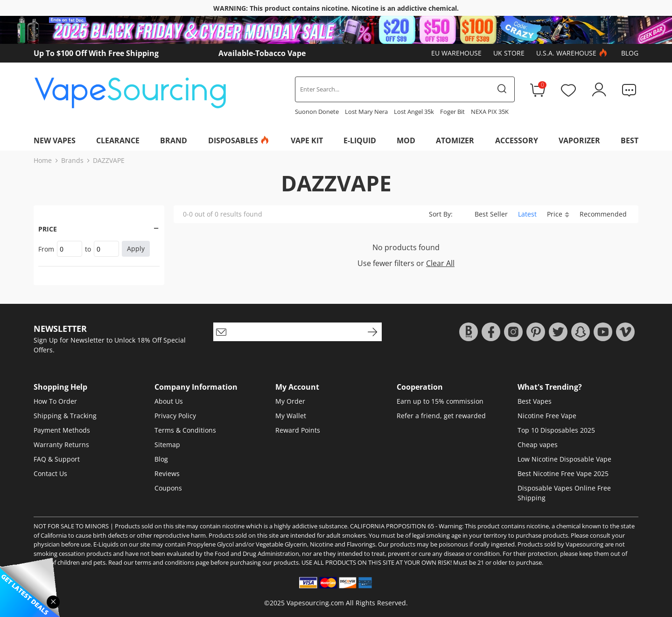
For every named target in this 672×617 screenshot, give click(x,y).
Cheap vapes (538, 445)
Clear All (440, 263)
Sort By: (441, 214)
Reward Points (298, 430)
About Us (169, 401)
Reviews (167, 473)
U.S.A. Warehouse (573, 53)
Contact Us (50, 473)
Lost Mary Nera (366, 112)
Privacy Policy (175, 416)
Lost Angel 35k (414, 112)
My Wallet (291, 416)
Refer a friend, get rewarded (441, 416)
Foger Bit (452, 112)
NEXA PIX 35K (490, 112)
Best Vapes (535, 401)
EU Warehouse (456, 53)
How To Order (55, 401)
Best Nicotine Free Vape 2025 (563, 473)
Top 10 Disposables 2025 (556, 430)
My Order (290, 401)
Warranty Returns (61, 445)
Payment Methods (62, 430)
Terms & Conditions (185, 430)
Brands (72, 160)
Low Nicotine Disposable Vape (564, 459)
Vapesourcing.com (315, 603)
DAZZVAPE (109, 160)
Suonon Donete (317, 112)
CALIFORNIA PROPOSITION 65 (392, 526)
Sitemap (167, 445)
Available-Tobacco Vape (262, 53)
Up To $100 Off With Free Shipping (96, 53)
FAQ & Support (57, 459)
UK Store (509, 53)
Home (43, 160)
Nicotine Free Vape (547, 416)
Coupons (168, 488)
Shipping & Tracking (65, 416)
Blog (630, 53)
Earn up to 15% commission (440, 401)
